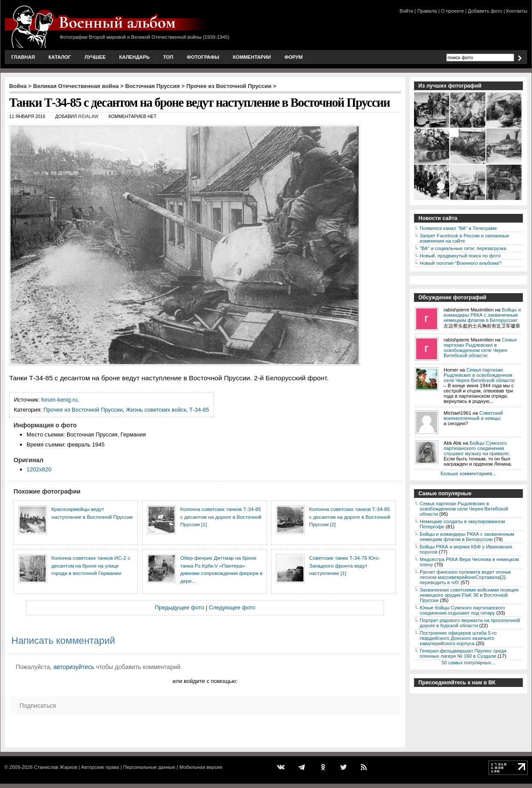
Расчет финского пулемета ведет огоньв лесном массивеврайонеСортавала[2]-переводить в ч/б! (465, 577)
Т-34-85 (199, 410)
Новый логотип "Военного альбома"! (461, 263)
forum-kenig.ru (60, 400)
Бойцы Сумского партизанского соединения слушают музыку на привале (476, 448)
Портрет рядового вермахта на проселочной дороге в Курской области (470, 623)
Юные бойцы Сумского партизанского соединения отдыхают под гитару (463, 610)
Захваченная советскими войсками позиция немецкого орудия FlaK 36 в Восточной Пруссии (469, 595)
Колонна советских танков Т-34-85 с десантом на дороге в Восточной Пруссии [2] (350, 517)
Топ (168, 57)
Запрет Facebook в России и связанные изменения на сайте (464, 238)
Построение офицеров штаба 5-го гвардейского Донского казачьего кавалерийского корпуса (458, 638)
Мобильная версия (201, 767)
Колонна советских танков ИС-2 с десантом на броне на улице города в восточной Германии (91, 565)
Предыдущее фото (180, 607)
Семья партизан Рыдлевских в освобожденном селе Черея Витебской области (480, 348)
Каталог (60, 57)
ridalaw (88, 117)
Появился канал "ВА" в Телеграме (458, 228)
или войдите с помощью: (205, 681)
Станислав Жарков (56, 767)
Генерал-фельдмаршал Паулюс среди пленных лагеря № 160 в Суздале (463, 653)
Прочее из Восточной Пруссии (229, 86)
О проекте (453, 11)
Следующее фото (232, 607)
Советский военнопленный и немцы (473, 416)
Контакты (517, 11)
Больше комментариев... (468, 473)
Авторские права (100, 767)
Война (18, 86)
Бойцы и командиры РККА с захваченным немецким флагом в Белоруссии (482, 315)
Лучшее (95, 57)
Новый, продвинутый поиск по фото (460, 256)
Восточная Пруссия (153, 86)
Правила (427, 11)
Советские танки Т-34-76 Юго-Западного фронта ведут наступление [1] (345, 565)
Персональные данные (149, 767)
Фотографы (203, 57)
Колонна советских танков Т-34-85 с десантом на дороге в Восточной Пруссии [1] (221, 517)
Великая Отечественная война (76, 86)
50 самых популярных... (468, 663)
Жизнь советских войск (156, 410)
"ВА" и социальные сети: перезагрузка (463, 248)
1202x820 (39, 469)
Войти (406, 11)
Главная (23, 57)
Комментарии (252, 57)
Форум (293, 57)
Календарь (135, 57)
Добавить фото (485, 11)
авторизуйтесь (74, 667)
